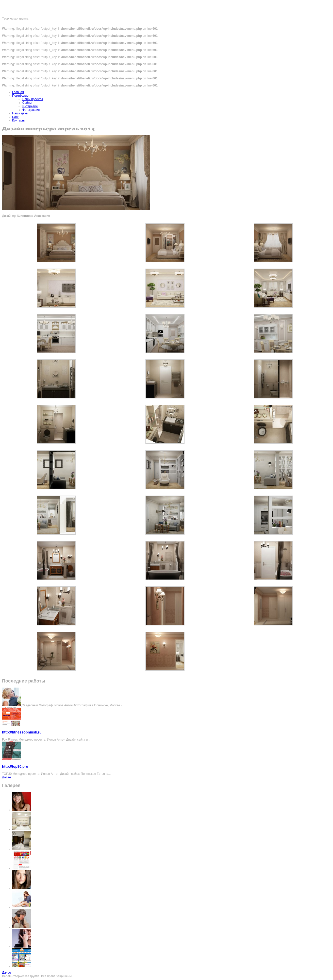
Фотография (31, 110)
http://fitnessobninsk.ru (22, 732)
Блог (15, 117)
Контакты (19, 120)
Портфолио (20, 96)
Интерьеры (30, 106)
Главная (18, 92)
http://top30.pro (15, 766)
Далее (6, 777)
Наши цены (20, 113)
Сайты (27, 103)
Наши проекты (33, 99)
